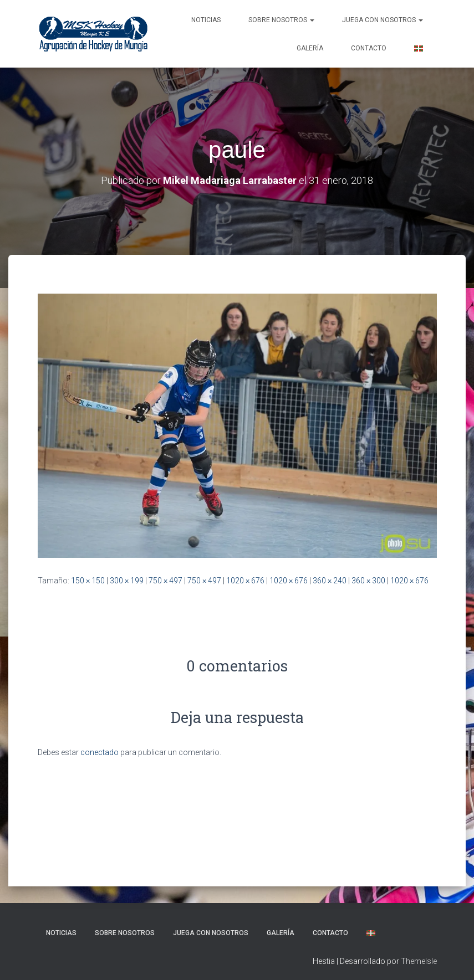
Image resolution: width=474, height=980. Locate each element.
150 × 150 (88, 581)
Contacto (369, 48)
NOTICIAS (206, 20)
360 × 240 (330, 581)
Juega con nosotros (383, 20)
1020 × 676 (245, 581)
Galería (310, 48)
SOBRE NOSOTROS (281, 20)
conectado (100, 752)
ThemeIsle (419, 961)
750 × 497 (165, 581)
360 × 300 (368, 581)
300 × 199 (127, 581)
